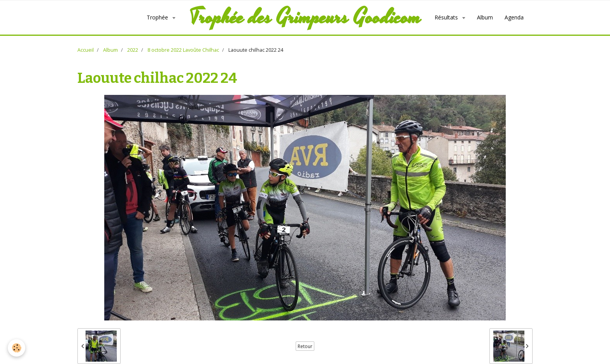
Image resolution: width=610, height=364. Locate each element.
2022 (133, 50)
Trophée (158, 17)
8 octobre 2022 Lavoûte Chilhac (183, 50)
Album (485, 17)
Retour (305, 346)
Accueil (86, 50)
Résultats (447, 17)
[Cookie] (17, 348)
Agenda (514, 17)
